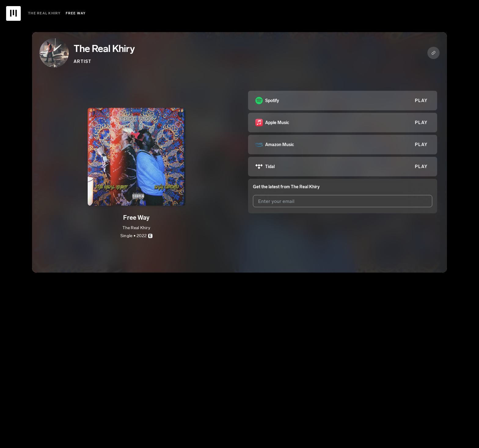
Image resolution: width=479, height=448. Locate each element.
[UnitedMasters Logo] (13, 13)
